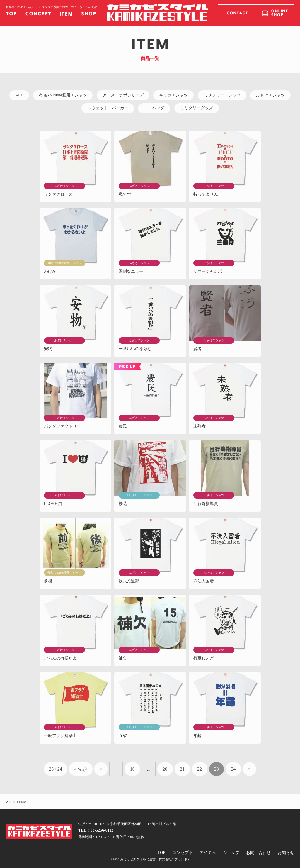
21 (182, 769)
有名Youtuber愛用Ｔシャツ (63, 95)
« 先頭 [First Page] (81, 769)
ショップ (231, 853)
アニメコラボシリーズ (123, 95)
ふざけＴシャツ (270, 95)
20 (165, 769)
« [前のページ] (101, 769)
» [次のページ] (249, 769)
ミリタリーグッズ (197, 108)
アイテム (208, 853)
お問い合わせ (258, 853)
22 (200, 769)
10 (132, 769)
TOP (161, 853)
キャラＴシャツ (173, 95)
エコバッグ (154, 108)
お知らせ (286, 853)
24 (233, 769)
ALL (19, 95)
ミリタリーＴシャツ (222, 95)
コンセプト (183, 853)
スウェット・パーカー (108, 108)
